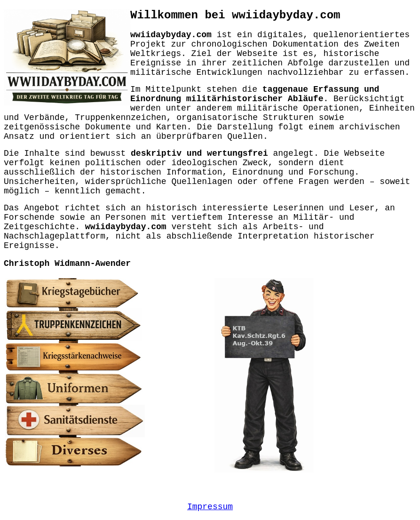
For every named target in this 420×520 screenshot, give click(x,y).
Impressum (210, 507)
